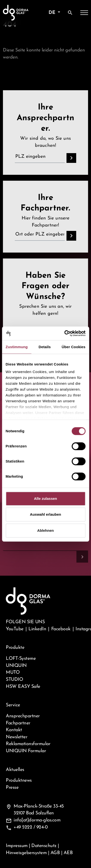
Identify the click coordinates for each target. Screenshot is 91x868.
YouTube (15, 629)
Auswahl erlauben (45, 514)
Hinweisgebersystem (26, 853)
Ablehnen (45, 530)
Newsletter (17, 737)
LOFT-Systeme (21, 659)
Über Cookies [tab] (74, 347)
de (53, 13)
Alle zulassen (45, 498)
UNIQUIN (16, 666)
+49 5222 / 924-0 (31, 827)
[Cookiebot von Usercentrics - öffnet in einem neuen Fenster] (65, 333)
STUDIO (14, 680)
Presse (12, 788)
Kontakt (14, 730)
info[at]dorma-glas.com (37, 820)
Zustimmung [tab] (17, 347)
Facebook (61, 629)
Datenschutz (44, 846)
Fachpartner (18, 723)
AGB (55, 853)
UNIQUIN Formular (26, 751)
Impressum (17, 846)
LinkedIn (37, 629)
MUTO (13, 672)
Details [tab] (45, 347)
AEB (68, 853)
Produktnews (19, 780)
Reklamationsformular (28, 744)
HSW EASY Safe (23, 687)
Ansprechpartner (23, 716)
